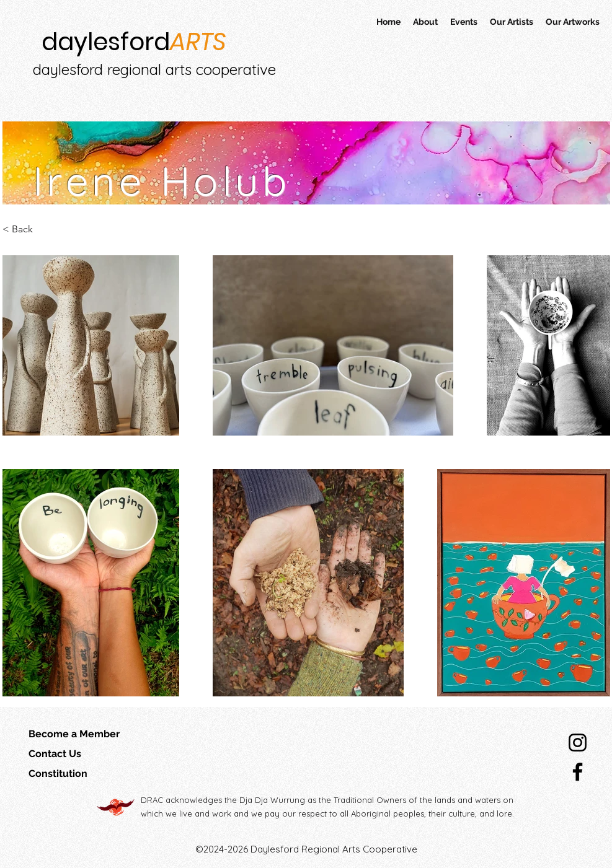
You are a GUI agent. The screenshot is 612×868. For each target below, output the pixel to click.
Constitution (58, 774)
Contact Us (55, 754)
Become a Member (74, 734)
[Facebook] (578, 772)
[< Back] (65, 230)
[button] (464, 22)
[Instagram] (578, 743)
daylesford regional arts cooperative (154, 69)
